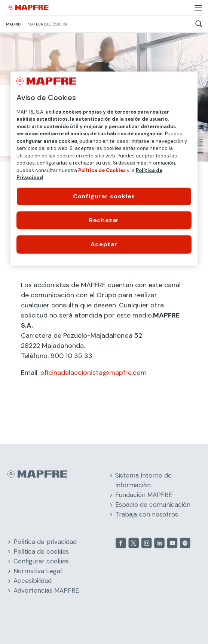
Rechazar (104, 220)
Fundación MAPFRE (144, 495)
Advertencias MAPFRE (46, 590)
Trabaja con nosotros (147, 514)
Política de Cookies (102, 170)
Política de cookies (41, 551)
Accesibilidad (33, 581)
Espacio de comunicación (153, 505)
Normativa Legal (38, 571)
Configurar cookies (41, 561)
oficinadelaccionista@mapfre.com (94, 373)
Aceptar (104, 244)
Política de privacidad (45, 542)
